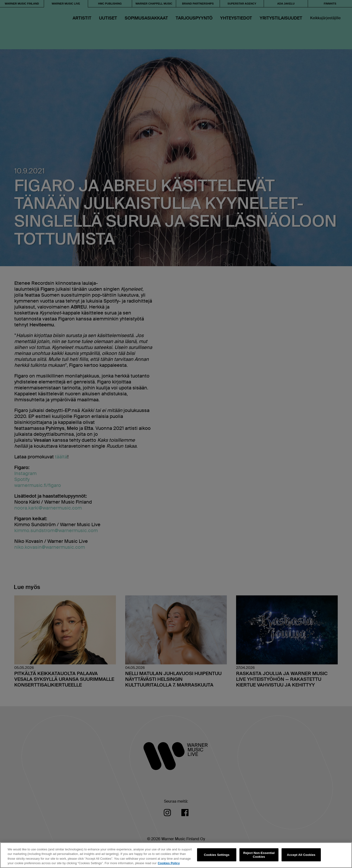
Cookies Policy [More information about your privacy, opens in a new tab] (169, 863)
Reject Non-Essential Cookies (259, 855)
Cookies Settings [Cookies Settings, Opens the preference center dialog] (217, 855)
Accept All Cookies (301, 855)
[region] (176, 855)
